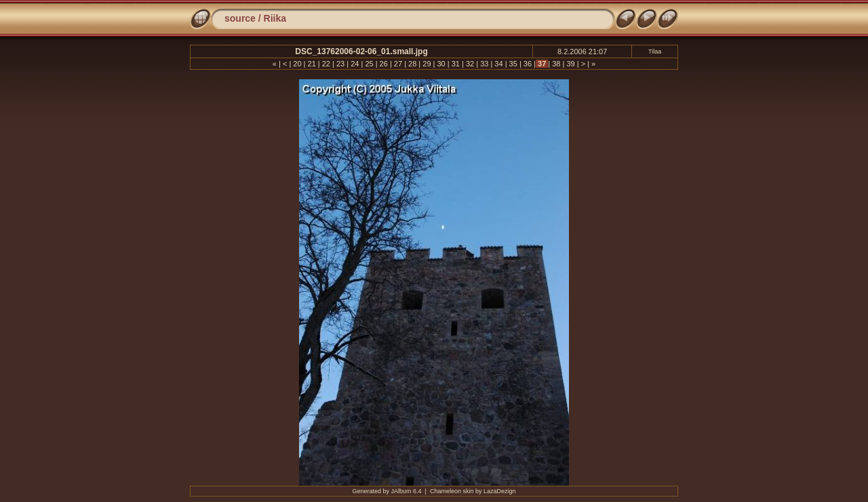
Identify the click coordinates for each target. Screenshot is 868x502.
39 (570, 64)
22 (326, 64)
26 (384, 64)
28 (412, 64)
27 (398, 64)
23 (340, 64)
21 (311, 64)
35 (513, 64)
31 (456, 64)
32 (470, 64)
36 (528, 64)
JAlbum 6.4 (407, 491)
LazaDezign (500, 491)
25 (369, 64)
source (240, 18)
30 (441, 64)
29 (427, 64)
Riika (275, 18)
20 (297, 64)
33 (484, 64)
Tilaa (655, 51)
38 (556, 64)
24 (355, 64)
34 (498, 64)
